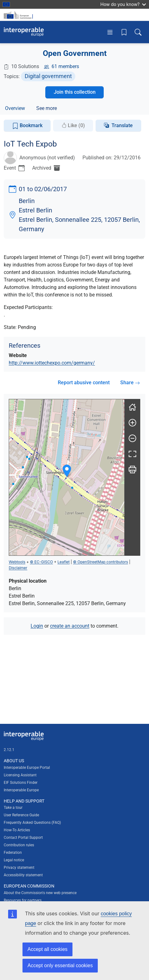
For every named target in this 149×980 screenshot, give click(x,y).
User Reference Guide (21, 815)
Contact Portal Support (23, 838)
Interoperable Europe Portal (27, 768)
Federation (13, 853)
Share (130, 383)
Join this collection (75, 92)
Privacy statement (19, 868)
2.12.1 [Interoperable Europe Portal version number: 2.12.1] (9, 750)
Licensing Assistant (20, 775)
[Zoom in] (132, 423)
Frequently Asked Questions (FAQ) (32, 823)
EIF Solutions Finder (21, 783)
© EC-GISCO (42, 562)
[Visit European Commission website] (19, 15)
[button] (67, 471)
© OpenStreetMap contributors (101, 562)
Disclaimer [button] (18, 568)
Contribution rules (19, 845)
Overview (15, 108)
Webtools (17, 562)
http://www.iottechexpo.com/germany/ (52, 363)
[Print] (132, 470)
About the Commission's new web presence (40, 893)
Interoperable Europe (21, 790)
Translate (122, 125)
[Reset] (132, 407)
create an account (70, 626)
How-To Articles (17, 830)
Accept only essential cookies (60, 965)
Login (37, 626)
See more (47, 108)
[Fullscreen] (132, 454)
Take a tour (13, 808)
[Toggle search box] (138, 32)
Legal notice (14, 860)
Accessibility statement (23, 875)
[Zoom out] (132, 438)
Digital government (48, 76)
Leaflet (64, 562)
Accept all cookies (47, 949)
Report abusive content (84, 383)
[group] (67, 477)
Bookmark (27, 126)
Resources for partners (23, 900)
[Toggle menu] (110, 32)
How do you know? (123, 4)
